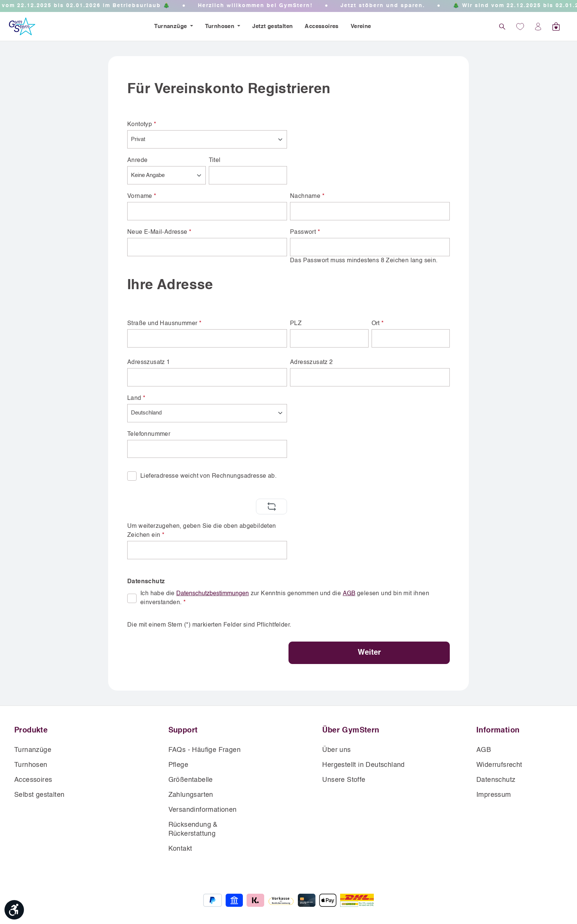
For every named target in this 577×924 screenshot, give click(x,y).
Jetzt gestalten (272, 26)
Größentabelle (191, 780)
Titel (215, 160)
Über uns (336, 750)
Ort (378, 324)
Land (136, 398)
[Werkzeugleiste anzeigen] (14, 910)
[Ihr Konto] (538, 27)
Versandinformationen (203, 810)
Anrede (137, 160)
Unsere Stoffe (344, 780)
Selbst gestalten (39, 795)
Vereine (361, 26)
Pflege (178, 765)
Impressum (494, 795)
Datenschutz (496, 780)
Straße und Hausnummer (164, 324)
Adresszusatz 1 (149, 362)
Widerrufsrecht (499, 765)
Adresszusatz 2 (312, 362)
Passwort (305, 232)
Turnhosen (221, 26)
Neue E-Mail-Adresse (159, 232)
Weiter (369, 653)
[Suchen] (502, 27)
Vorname (142, 196)
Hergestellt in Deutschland (363, 765)
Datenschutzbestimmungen (213, 594)
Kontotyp (142, 125)
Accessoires (321, 26)
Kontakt (180, 849)
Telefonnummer (149, 434)
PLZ (296, 324)
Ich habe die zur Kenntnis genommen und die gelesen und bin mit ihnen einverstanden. (285, 597)
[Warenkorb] (556, 27)
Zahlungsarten (191, 795)
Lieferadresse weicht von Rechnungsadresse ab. (208, 476)
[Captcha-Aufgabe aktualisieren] (271, 507)
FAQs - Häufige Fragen (204, 750)
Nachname (307, 196)
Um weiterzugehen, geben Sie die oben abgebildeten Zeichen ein (202, 531)
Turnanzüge (171, 26)
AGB (349, 594)
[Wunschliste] (520, 27)
